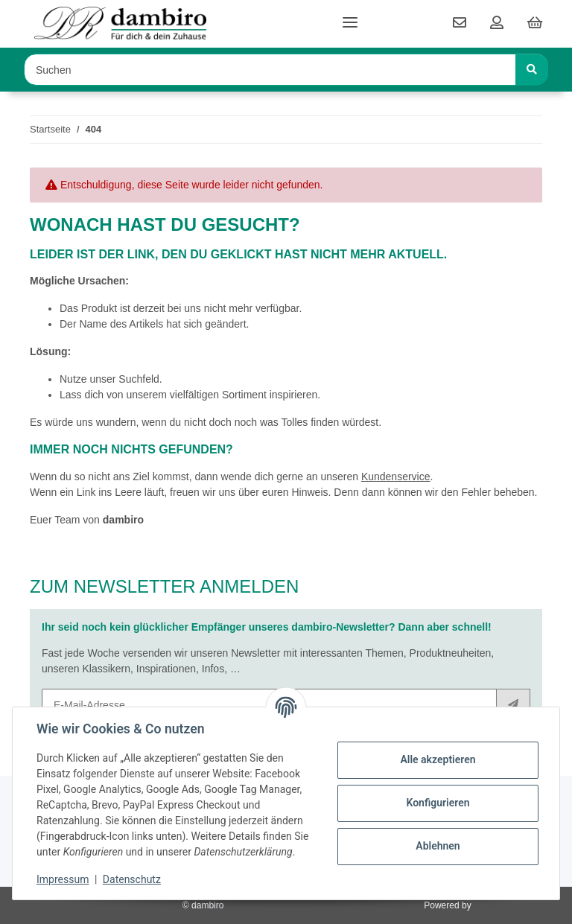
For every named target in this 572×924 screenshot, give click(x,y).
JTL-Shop (493, 905)
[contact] (460, 23)
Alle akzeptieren (438, 759)
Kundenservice (396, 477)
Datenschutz (132, 879)
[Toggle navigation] (350, 17)
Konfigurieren (438, 803)
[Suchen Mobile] (270, 70)
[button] (497, 23)
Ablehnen (438, 846)
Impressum (63, 879)
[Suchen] (532, 70)
